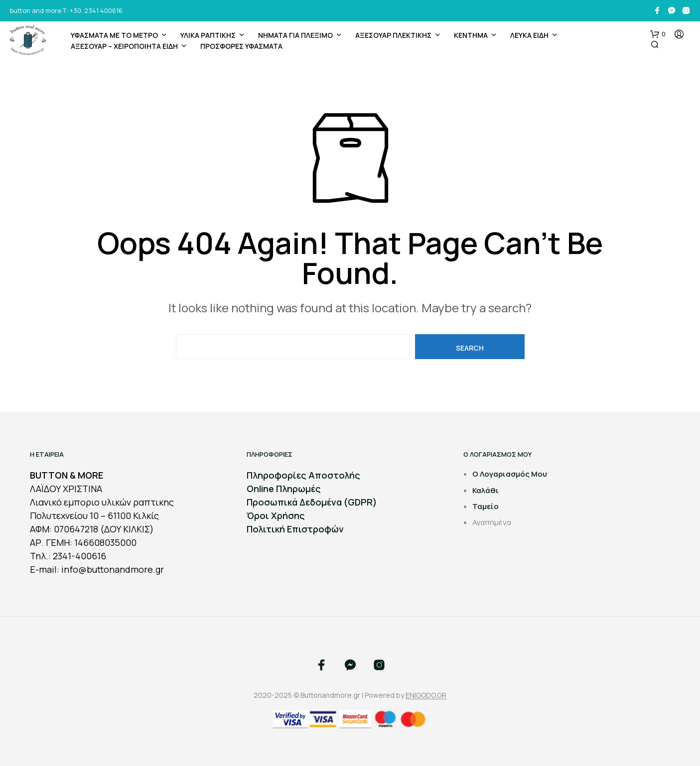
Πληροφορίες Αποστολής (303, 475)
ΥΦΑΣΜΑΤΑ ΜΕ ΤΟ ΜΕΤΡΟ (114, 35)
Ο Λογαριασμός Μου (510, 474)
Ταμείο (486, 506)
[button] (658, 34)
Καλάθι (486, 490)
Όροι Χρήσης (276, 515)
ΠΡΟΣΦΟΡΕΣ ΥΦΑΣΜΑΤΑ (241, 46)
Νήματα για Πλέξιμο (295, 35)
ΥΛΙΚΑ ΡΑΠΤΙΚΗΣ (208, 35)
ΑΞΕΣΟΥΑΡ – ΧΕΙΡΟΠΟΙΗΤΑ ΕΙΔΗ (124, 46)
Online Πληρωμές (284, 489)
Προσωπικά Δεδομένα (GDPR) (312, 502)
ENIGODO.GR (426, 695)
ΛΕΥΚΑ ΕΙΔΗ (529, 35)
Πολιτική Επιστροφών (295, 529)
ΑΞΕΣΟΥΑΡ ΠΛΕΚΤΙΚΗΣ (393, 35)
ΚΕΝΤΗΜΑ (471, 35)
